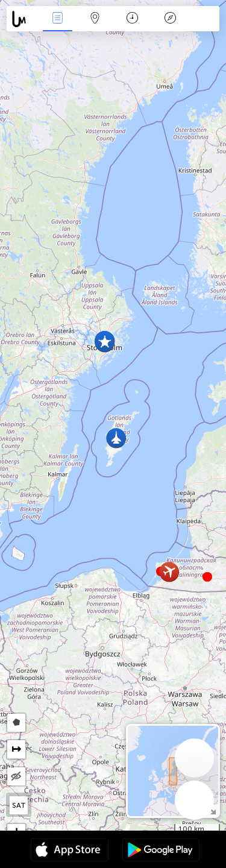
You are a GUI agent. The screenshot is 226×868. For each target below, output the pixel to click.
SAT (19, 805)
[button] (207, 577)
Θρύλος (170, 19)
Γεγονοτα (57, 19)
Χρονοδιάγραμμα (132, 19)
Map (95, 19)
